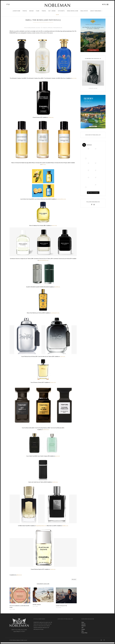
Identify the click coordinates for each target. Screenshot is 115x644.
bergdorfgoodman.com (41, 527)
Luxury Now (16, 11)
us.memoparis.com (55, 314)
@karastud (19, 576)
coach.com (62, 358)
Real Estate (84, 11)
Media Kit (83, 627)
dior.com (44, 166)
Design (31, 11)
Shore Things (37, 606)
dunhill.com (57, 288)
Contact (83, 631)
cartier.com (55, 484)
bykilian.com (65, 527)
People (25, 11)
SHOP (57, 15)
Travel (44, 11)
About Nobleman (96, 11)
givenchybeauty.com (44, 262)
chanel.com (51, 119)
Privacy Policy (84, 634)
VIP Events (61, 11)
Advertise (83, 625)
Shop (82, 633)
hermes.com (53, 384)
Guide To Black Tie (61, 607)
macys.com (54, 227)
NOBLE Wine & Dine (73, 11)
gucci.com (74, 80)
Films (38, 11)
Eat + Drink (52, 11)
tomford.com (46, 431)
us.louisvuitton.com (61, 201)
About (83, 624)
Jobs (82, 629)
